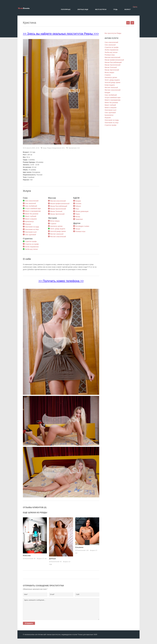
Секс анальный (30, 203)
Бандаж (78, 201)
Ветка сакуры (55, 221)
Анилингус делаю (56, 226)
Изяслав (27, 555)
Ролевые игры (80, 231)
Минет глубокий (31, 216)
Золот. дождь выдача (58, 229)
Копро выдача (110, 85)
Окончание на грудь (32, 227)
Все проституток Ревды (113, 33)
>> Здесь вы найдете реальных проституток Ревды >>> (61, 34)
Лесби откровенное (32, 247)
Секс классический (32, 201)
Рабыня (78, 206)
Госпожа (78, 204)
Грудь (115, 9)
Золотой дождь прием (58, 231)
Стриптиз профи (31, 241)
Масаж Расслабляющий (59, 206)
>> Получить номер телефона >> (61, 281)
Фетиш (78, 217)
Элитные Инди (83, 9)
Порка (78, 214)
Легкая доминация (82, 211)
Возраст (128, 9)
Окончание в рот (31, 232)
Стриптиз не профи (32, 244)
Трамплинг (79, 219)
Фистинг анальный (57, 234)
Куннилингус (29, 222)
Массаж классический (58, 201)
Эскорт (78, 229)
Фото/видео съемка (82, 226)
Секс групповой (30, 235)
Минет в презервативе (33, 211)
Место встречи (101, 9)
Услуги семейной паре (33, 209)
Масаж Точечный (56, 211)
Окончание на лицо (32, 229)
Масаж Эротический (57, 214)
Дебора (52, 559)
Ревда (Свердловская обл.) (56, 148)
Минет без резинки (32, 214)
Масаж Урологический (58, 209)
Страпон (53, 224)
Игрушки (28, 224)
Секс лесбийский (31, 206)
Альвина (79, 547)
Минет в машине (31, 219)
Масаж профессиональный (60, 204)
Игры (77, 209)
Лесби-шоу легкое (31, 249)
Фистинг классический (58, 237)
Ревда (135, 7)
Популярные (66, 9)
